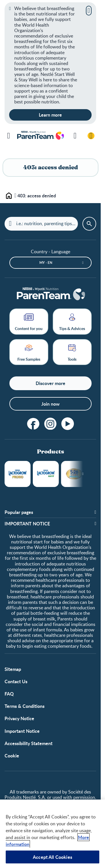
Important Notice (22, 731)
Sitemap (13, 669)
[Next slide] (83, 474)
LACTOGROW (18, 474)
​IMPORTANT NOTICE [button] (27, 524)
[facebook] (33, 424)
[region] (52, 834)
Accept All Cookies (52, 857)
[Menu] (9, 136)
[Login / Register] (91, 136)
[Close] (89, 11)
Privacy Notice (19, 718)
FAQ (9, 694)
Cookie (12, 756)
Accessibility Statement (29, 743)
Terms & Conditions (25, 706)
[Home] (51, 294)
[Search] (75, 136)
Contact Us (16, 681)
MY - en (46, 263)
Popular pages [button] (19, 512)
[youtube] (68, 424)
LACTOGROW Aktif (46, 474)
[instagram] (51, 424)
